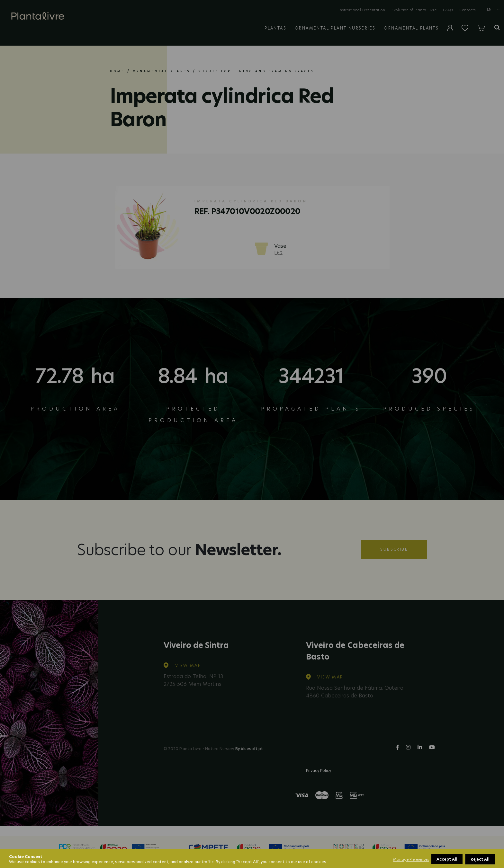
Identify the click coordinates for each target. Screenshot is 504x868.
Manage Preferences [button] (411, 859)
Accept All (480, 859)
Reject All (446, 859)
